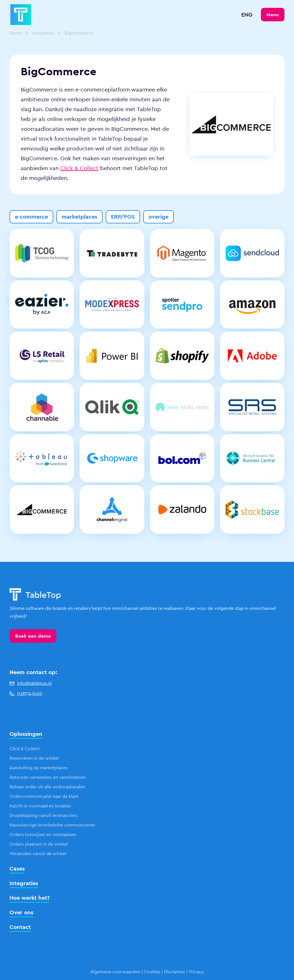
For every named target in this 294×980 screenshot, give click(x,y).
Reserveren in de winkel (34, 758)
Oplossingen (26, 734)
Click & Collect (79, 168)
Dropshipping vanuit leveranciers (43, 815)
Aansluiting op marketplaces (39, 768)
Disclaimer (175, 972)
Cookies (152, 972)
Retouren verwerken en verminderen (48, 777)
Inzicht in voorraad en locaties (40, 806)
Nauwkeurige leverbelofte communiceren (52, 825)
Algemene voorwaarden (115, 972)
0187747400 (26, 693)
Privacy (196, 972)
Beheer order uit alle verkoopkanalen (47, 787)
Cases (17, 869)
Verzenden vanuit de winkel (38, 854)
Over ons (21, 912)
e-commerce (31, 217)
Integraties (43, 33)
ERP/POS (123, 217)
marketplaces (79, 217)
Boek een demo (33, 636)
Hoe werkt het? (30, 898)
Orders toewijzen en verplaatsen (43, 834)
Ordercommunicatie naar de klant (44, 796)
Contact (20, 927)
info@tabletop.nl (31, 683)
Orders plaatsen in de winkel (39, 844)
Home (16, 33)
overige (158, 217)
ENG (247, 15)
